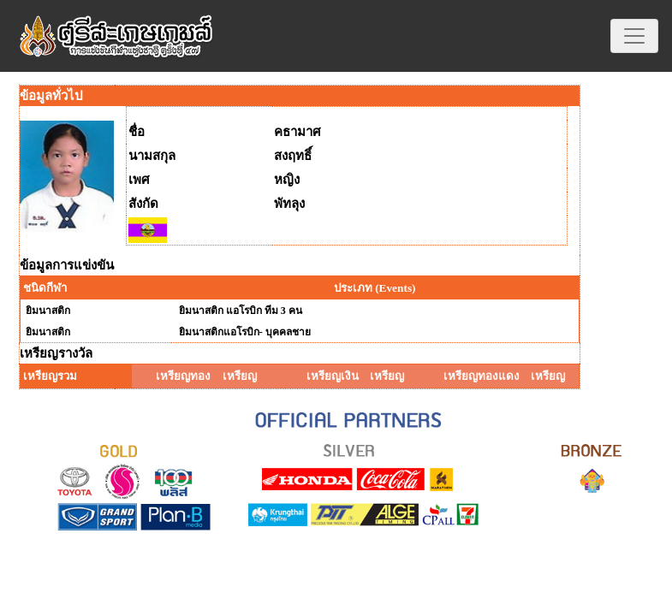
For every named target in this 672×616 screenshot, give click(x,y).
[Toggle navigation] (634, 36)
